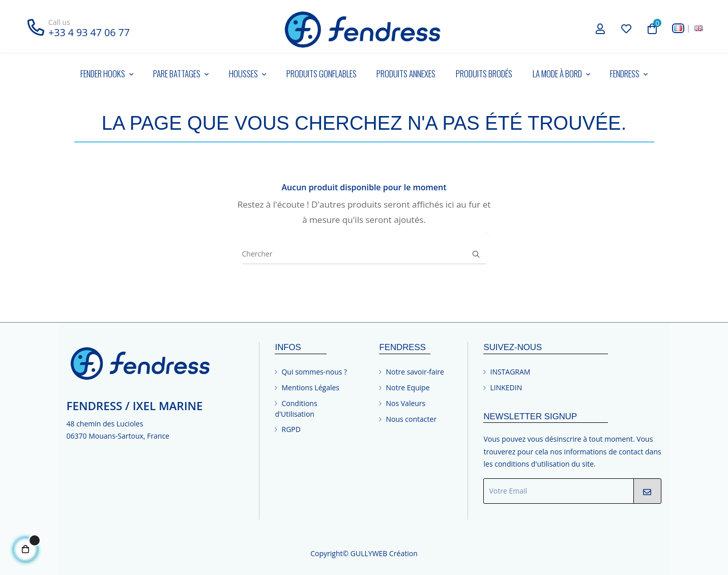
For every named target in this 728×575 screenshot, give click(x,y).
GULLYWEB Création (384, 553)
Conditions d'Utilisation (296, 409)
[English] (698, 28)
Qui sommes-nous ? (314, 372)
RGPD (291, 429)
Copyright (326, 553)
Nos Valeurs (405, 403)
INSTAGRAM (510, 372)
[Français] (678, 28)
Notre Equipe (407, 387)
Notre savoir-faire (415, 372)
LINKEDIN (506, 387)
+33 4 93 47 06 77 (89, 32)
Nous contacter (411, 419)
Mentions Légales (310, 387)
